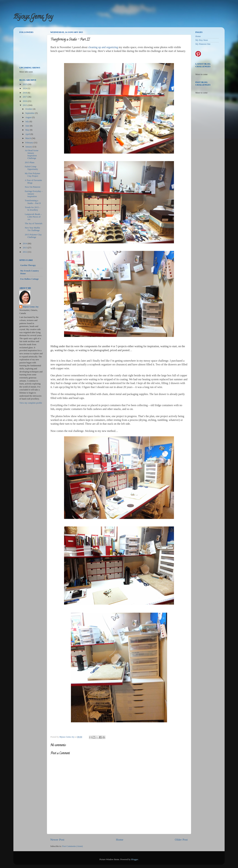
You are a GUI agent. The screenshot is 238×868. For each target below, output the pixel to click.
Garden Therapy (28, 265)
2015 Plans (30, 162)
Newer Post (57, 840)
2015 (25, 105)
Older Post (181, 840)
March (29, 138)
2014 (25, 244)
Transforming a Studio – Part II (33, 202)
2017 (25, 97)
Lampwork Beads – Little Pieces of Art (33, 217)
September (30, 113)
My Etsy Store (202, 40)
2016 (25, 101)
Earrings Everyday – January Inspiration (34, 194)
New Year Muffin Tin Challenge (32, 229)
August (29, 117)
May (28, 130)
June (28, 126)
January (29, 147)
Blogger (135, 859)
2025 (25, 84)
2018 (25, 93)
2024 (25, 88)
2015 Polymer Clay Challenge (33, 236)
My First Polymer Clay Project (32, 175)
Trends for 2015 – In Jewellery (32, 209)
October (29, 109)
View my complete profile (31, 403)
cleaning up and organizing (103, 47)
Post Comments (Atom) (72, 846)
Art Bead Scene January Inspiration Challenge (32, 154)
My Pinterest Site (203, 44)
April (28, 134)
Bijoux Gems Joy (33, 17)
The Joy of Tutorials (33, 223)
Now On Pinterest (32, 187)
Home (120, 840)
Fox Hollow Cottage (29, 279)
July (27, 122)
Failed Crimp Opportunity (31, 168)
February (30, 143)
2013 (25, 248)
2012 (25, 252)
